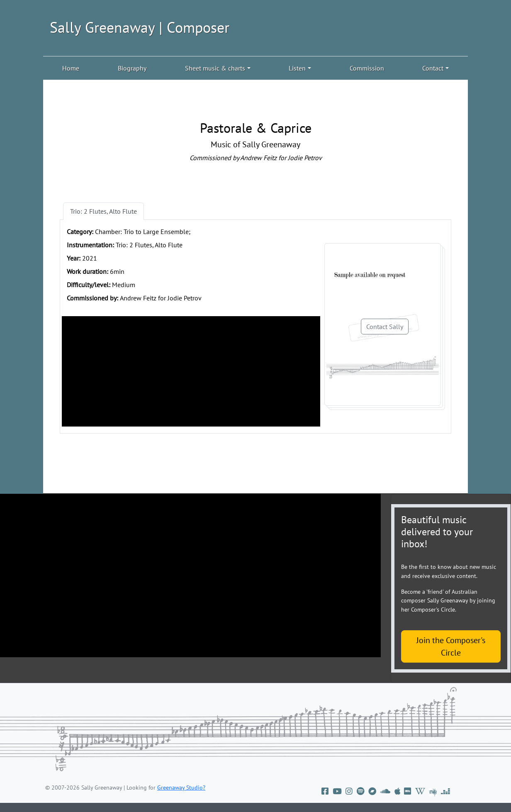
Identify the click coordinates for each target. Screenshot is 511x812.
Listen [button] (297, 68)
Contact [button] (433, 68)
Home (71, 68)
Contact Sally (385, 327)
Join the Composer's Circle (451, 646)
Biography (132, 68)
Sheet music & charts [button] (215, 68)
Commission (367, 68)
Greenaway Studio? (181, 788)
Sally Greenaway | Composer (140, 27)
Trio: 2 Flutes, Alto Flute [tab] (103, 211)
